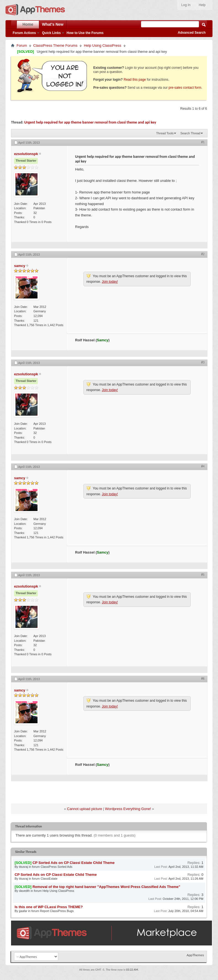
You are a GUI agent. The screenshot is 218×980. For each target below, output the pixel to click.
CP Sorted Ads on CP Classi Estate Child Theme (74, 863)
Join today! (110, 282)
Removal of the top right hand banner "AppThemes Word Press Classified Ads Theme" (106, 887)
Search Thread (190, 133)
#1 (203, 142)
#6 (203, 678)
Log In (186, 5)
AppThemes (195, 955)
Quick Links (51, 33)
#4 (203, 466)
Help (202, 5)
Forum (22, 45)
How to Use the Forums (85, 33)
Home (28, 24)
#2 (203, 254)
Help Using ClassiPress (103, 45)
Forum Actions (24, 33)
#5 (203, 575)
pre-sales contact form (185, 88)
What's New (53, 24)
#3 (203, 362)
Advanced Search (192, 33)
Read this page (135, 80)
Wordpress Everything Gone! (128, 809)
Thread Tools (165, 133)
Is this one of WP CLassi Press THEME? (49, 907)
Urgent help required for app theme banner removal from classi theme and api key (90, 122)
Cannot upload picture (85, 809)
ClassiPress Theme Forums (55, 45)
